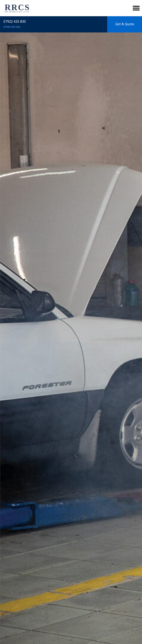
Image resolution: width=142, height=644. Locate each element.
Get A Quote (125, 24)
